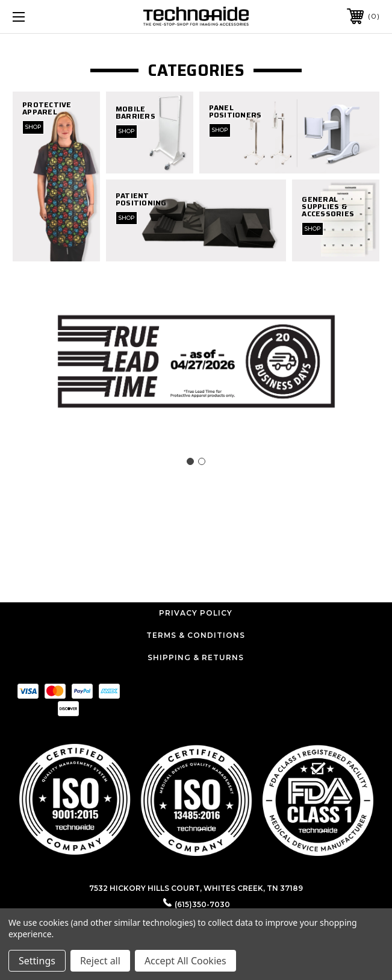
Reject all (100, 961)
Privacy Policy (196, 613)
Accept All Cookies (185, 961)
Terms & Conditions (196, 635)
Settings (37, 961)
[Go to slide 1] (190, 461)
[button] (196, 799)
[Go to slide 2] (202, 461)
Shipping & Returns (196, 657)
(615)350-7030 (202, 904)
